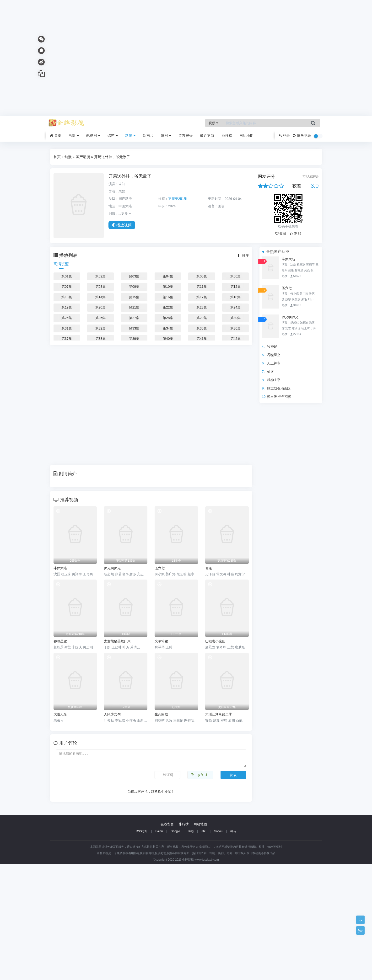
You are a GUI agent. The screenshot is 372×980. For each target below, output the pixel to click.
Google (175, 948)
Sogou (218, 948)
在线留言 (167, 940)
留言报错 (186, 136)
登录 (285, 136)
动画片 (148, 136)
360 (204, 948)
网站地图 (247, 136)
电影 (74, 136)
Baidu (159, 948)
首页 (56, 136)
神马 (233, 948)
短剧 (166, 136)
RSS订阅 (142, 948)
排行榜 (227, 136)
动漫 (130, 136)
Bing (191, 948)
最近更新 (207, 136)
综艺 (113, 136)
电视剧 (93, 136)
